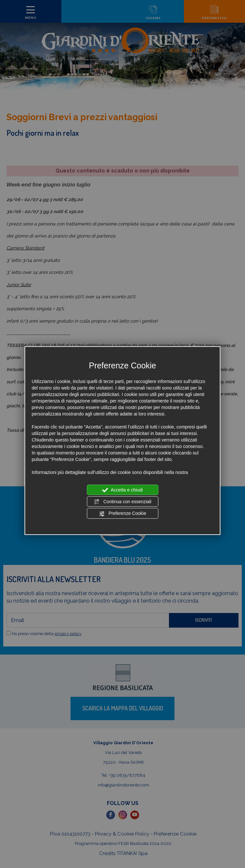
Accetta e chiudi (123, 490)
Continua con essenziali (122, 502)
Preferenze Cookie (122, 514)
